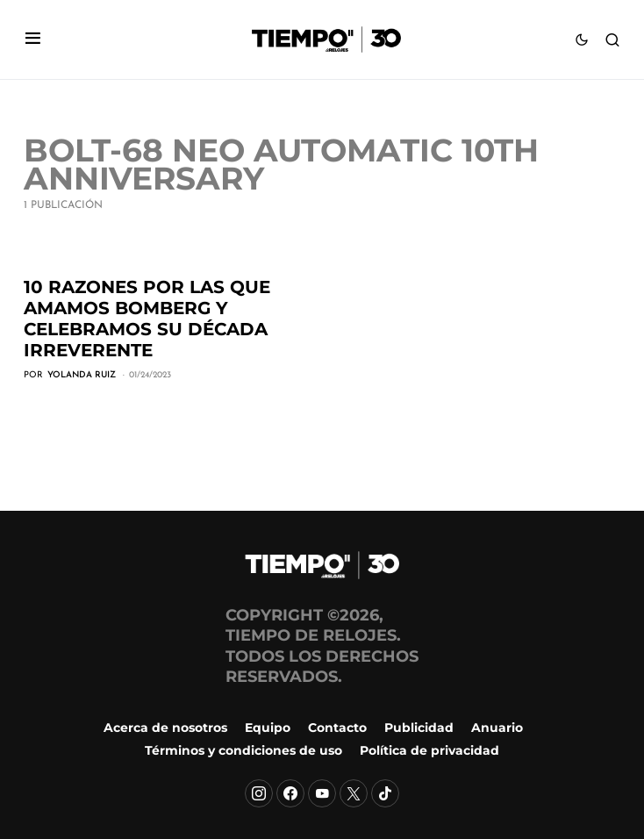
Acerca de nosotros (165, 728)
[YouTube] (322, 793)
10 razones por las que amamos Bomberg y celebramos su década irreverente (147, 319)
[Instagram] (259, 793)
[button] (33, 40)
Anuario (497, 728)
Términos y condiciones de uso (243, 750)
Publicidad (419, 728)
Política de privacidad (429, 750)
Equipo (268, 728)
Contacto (337, 728)
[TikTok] (385, 793)
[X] (354, 793)
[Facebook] (290, 793)
